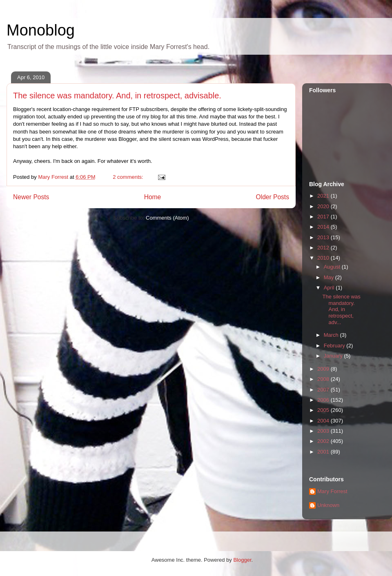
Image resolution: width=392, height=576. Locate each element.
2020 (324, 206)
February (335, 346)
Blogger (242, 560)
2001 (324, 452)
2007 (324, 390)
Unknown (328, 505)
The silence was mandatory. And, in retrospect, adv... (341, 309)
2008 (324, 379)
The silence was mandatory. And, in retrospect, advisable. (117, 96)
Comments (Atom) (167, 218)
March (332, 335)
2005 (324, 410)
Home (153, 197)
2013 (324, 237)
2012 (324, 248)
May (330, 277)
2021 (324, 196)
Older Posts (273, 197)
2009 (324, 369)
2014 (324, 227)
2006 (324, 400)
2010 (324, 258)
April (330, 288)
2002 (324, 441)
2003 (324, 431)
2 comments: (129, 177)
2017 (324, 217)
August (333, 267)
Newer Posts (31, 197)
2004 (324, 421)
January (334, 356)
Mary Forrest (332, 491)
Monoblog (41, 30)
